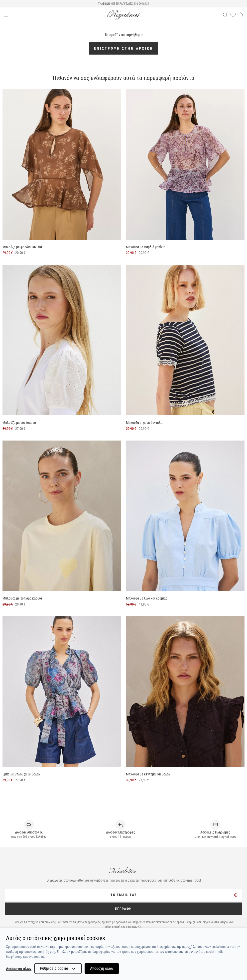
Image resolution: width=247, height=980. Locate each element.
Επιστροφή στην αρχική (124, 48)
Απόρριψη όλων (19, 969)
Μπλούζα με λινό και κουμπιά (147, 598)
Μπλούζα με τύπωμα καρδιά (22, 598)
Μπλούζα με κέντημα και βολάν (148, 774)
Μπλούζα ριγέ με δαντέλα (144, 423)
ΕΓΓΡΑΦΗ (123, 909)
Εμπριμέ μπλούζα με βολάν (21, 774)
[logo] (123, 15)
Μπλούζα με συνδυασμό (19, 423)
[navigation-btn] (56, 15)
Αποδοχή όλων (102, 968)
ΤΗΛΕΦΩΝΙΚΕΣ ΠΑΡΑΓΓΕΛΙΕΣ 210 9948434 (124, 4)
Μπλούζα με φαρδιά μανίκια (22, 247)
